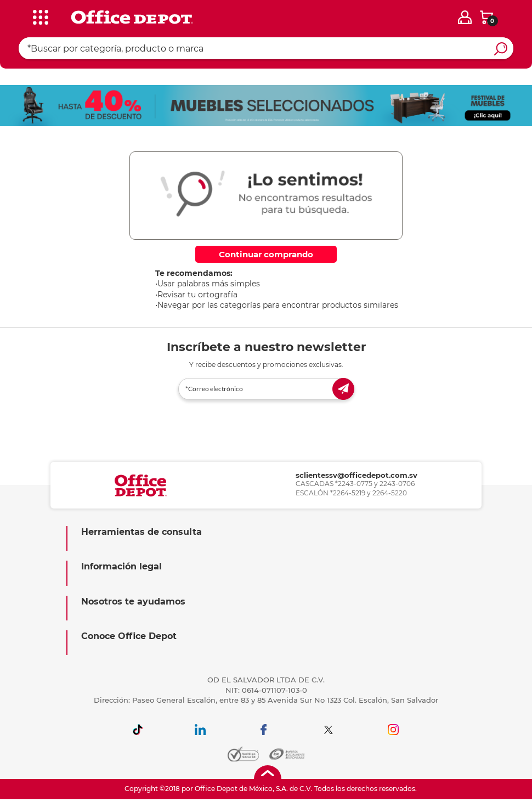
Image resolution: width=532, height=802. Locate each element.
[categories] (38, 16)
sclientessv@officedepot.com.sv (356, 475)
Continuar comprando (266, 254)
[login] (465, 17)
